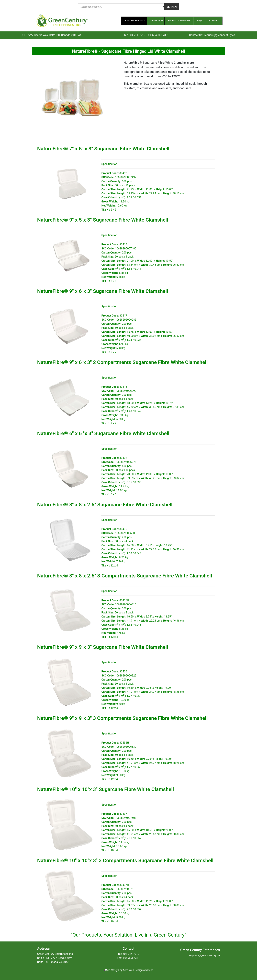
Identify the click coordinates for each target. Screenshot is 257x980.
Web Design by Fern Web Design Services (129, 970)
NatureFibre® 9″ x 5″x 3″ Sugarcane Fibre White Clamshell (103, 220)
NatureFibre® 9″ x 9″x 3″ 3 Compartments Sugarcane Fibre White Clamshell (122, 718)
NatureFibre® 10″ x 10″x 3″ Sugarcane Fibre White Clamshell (106, 789)
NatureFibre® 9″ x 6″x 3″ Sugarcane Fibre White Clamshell (103, 291)
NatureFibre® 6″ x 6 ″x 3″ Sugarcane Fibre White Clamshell (103, 433)
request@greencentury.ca (220, 35)
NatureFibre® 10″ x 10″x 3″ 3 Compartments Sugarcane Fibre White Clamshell (125, 860)
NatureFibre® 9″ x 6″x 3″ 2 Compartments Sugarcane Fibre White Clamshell (122, 362)
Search (172, 7)
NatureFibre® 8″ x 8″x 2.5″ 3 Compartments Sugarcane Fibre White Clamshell (125, 576)
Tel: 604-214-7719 (135, 35)
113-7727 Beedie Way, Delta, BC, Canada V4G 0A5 (52, 35)
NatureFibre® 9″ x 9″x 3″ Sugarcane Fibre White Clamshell (103, 647)
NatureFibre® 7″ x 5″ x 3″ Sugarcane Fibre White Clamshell (103, 149)
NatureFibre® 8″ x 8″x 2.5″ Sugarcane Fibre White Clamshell (105, 505)
